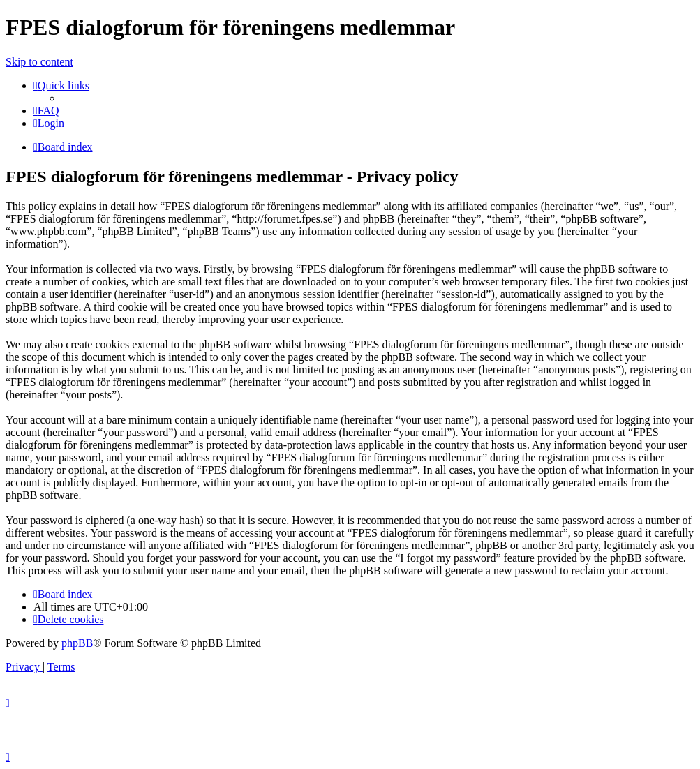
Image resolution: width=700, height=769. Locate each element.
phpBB (77, 643)
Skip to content (39, 62)
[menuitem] (46, 111)
